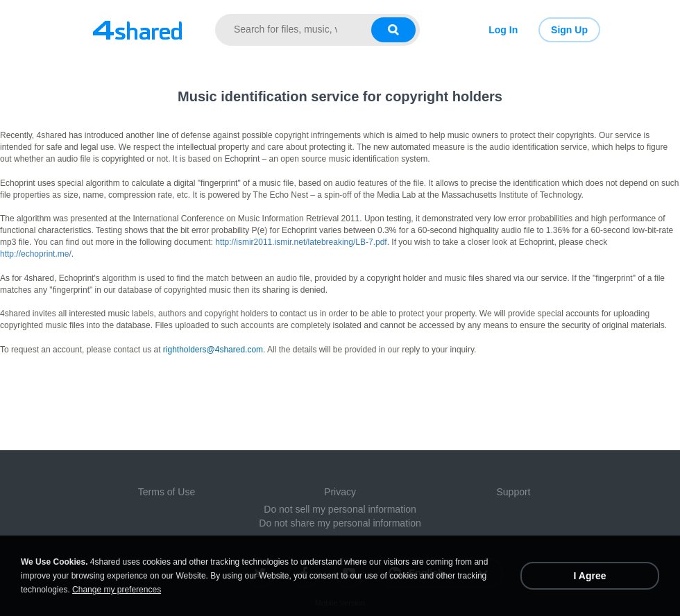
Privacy (340, 492)
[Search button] (393, 30)
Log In (503, 30)
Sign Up (569, 30)
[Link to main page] (137, 30)
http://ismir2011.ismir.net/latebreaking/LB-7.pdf (301, 242)
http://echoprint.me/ (36, 254)
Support (513, 492)
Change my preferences (117, 590)
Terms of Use (167, 492)
